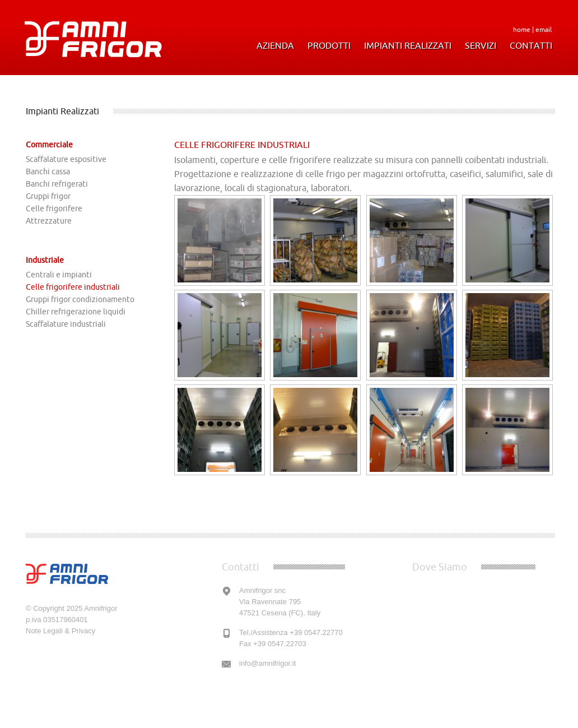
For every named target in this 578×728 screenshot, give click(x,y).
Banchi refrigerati (57, 184)
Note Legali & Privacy (60, 631)
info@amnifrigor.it (267, 663)
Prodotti (329, 46)
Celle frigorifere (54, 208)
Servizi (481, 46)
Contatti (531, 46)
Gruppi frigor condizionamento (80, 299)
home (522, 29)
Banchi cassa (48, 171)
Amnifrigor (101, 608)
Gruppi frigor (48, 196)
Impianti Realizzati (408, 46)
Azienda (275, 46)
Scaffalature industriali (66, 324)
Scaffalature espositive (66, 159)
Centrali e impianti (59, 275)
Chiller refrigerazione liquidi (76, 312)
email (544, 29)
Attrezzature (49, 221)
